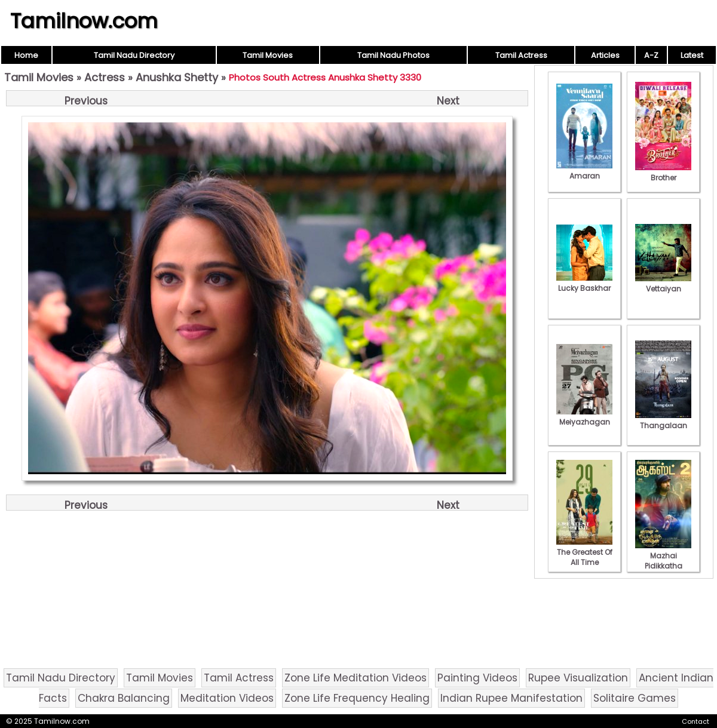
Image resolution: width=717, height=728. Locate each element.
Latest (692, 55)
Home (26, 55)
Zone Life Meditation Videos (356, 678)
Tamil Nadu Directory (134, 55)
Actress (105, 77)
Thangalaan (663, 420)
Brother (663, 173)
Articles (605, 55)
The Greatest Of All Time (584, 552)
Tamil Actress (521, 55)
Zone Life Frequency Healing (357, 698)
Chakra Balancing (124, 698)
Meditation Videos (227, 698)
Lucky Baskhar (584, 283)
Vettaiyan (663, 284)
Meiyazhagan (584, 417)
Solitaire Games (635, 698)
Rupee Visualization (578, 678)
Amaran (584, 171)
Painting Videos (477, 678)
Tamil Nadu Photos (393, 55)
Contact (695, 721)
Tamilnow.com (84, 21)
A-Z (651, 55)
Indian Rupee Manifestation (511, 698)
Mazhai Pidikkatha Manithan (663, 561)
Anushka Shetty (177, 77)
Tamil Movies (268, 55)
